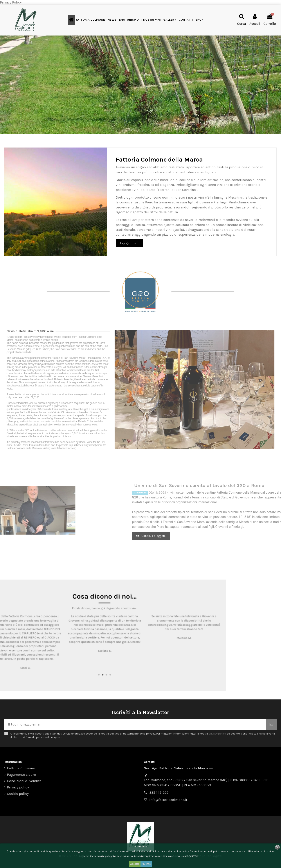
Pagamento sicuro (22, 775)
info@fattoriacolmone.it (168, 800)
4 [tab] (144, 659)
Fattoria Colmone (21, 768)
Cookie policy (18, 794)
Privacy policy (18, 787)
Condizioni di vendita (24, 781)
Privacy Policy (11, 2)
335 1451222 (159, 792)
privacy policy (217, 734)
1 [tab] (137, 659)
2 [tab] (139, 659)
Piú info (146, 864)
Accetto (135, 864)
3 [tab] (142, 659)
